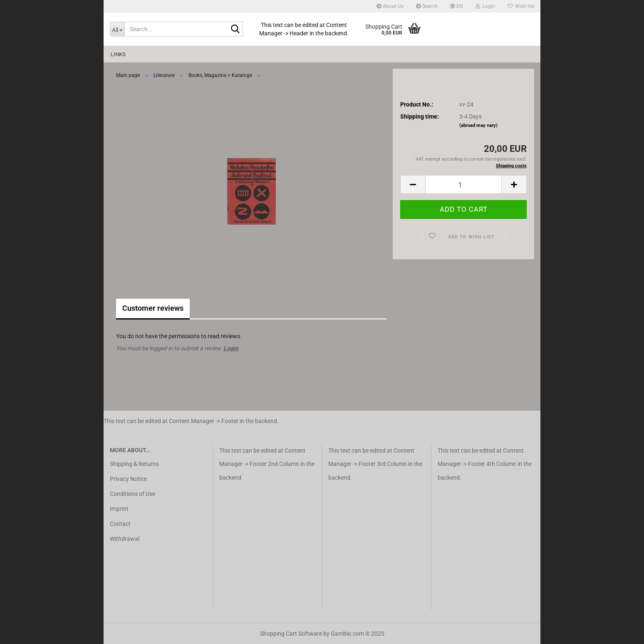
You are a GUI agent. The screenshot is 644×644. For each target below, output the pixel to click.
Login (231, 348)
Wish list (521, 6)
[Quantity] (463, 185)
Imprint (119, 509)
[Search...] (117, 29)
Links (118, 54)
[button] (457, 6)
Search (427, 6)
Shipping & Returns (134, 464)
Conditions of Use (133, 494)
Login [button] (485, 6)
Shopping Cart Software (291, 634)
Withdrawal (125, 539)
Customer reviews (153, 308)
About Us (390, 6)
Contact (120, 524)
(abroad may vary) (478, 125)
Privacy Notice (128, 479)
